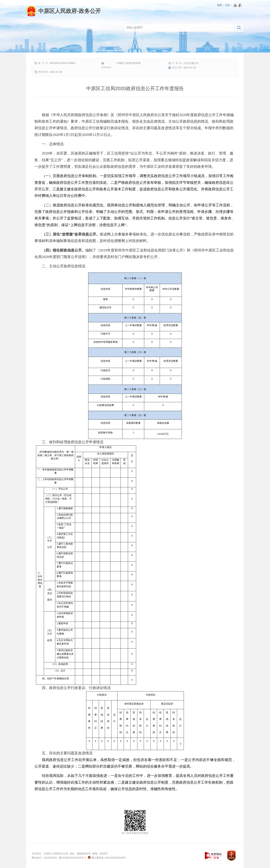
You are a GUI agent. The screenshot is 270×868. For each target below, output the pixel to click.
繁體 (220, 5)
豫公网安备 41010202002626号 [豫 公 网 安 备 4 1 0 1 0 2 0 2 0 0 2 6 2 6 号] (107, 857)
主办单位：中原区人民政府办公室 (50, 854)
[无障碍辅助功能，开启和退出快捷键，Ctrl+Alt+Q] (238, 5)
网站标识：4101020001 (44, 858)
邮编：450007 (100, 854)
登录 (228, 5)
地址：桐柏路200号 (80, 854)
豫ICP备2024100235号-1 (72, 858)
